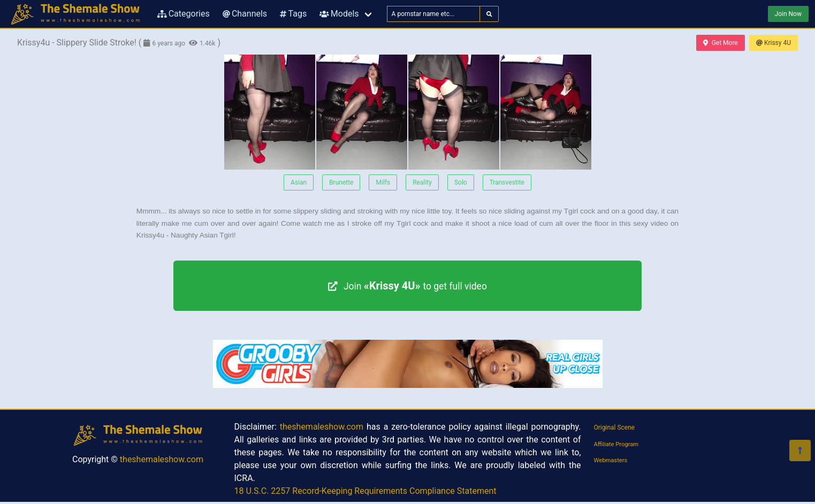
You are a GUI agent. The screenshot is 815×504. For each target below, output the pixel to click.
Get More (720, 43)
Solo (461, 182)
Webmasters (611, 460)
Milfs (383, 182)
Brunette (341, 182)
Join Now (788, 14)
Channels (245, 14)
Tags (293, 14)
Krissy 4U (774, 43)
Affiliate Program (616, 444)
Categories (184, 14)
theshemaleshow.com (162, 459)
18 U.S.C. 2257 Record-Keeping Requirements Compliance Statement (365, 491)
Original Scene (615, 427)
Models (339, 14)
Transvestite (507, 182)
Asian (299, 182)
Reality (422, 182)
